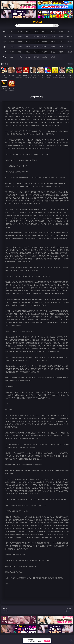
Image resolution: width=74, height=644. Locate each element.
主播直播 (61, 37)
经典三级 (53, 42)
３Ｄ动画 (36, 37)
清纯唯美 (53, 47)
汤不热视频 (36, 57)
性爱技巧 (69, 52)
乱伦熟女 (61, 42)
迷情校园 (45, 52)
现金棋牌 (61, 32)
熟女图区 (61, 47)
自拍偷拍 (20, 37)
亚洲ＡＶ (12, 37)
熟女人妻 (45, 37)
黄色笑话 (61, 52)
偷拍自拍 (20, 42)
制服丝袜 (45, 42)
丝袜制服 (53, 37)
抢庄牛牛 (69, 32)
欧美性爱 (36, 42)
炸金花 (53, 32)
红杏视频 (45, 57)
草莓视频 (28, 57)
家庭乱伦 (20, 52)
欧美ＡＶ (28, 37)
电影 (5, 42)
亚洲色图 (20, 47)
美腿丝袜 (45, 47)
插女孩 (12, 57)
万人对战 (28, 32)
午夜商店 (20, 57)
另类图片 (69, 47)
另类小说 (53, 52)
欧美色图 (28, 47)
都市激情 (12, 52)
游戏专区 (36, 32)
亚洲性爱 (12, 42)
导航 (5, 57)
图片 (5, 47)
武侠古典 (36, 52)
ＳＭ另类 (69, 37)
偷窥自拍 (12, 47)
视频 (5, 37)
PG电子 (12, 32)
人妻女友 (28, 52)
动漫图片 (36, 47)
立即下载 (47, 641)
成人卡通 (28, 42)
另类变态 (69, 42)
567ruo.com (37, 22)
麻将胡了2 (45, 32)
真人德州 (20, 32)
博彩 (5, 32)
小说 (5, 52)
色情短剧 (53, 57)
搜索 (56, 25)
